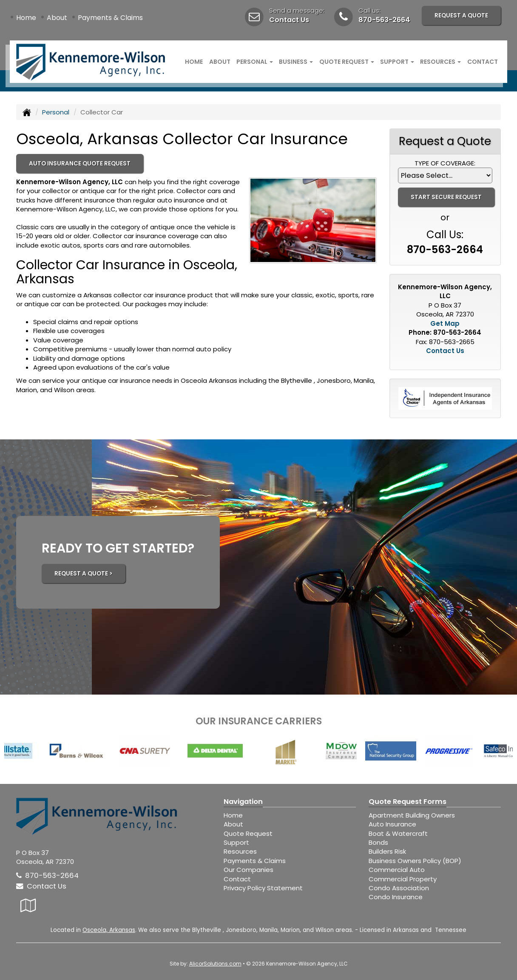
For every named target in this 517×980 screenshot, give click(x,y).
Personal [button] (255, 62)
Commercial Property (403, 879)
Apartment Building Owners (412, 815)
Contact (483, 62)
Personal (56, 112)
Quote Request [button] (347, 62)
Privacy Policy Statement (263, 888)
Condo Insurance (396, 897)
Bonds (378, 842)
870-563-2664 (384, 20)
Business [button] (296, 62)
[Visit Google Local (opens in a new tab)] (28, 905)
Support (236, 842)
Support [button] (397, 62)
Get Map (445, 323)
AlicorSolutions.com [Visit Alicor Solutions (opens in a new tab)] (215, 964)
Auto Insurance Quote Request (80, 164)
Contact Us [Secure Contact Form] (445, 351)
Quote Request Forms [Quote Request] (408, 802)
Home (26, 18)
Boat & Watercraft (398, 833)
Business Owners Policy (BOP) (415, 861)
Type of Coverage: (445, 163)
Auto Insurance (392, 824)
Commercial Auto (397, 870)
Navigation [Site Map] (243, 802)
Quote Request (248, 833)
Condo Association (399, 888)
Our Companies (249, 870)
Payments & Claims (110, 18)
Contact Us (289, 20)
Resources (240, 851)
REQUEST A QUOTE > (84, 574)
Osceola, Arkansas (109, 930)
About (57, 18)
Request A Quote (461, 16)
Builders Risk (387, 851)
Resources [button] (440, 62)
